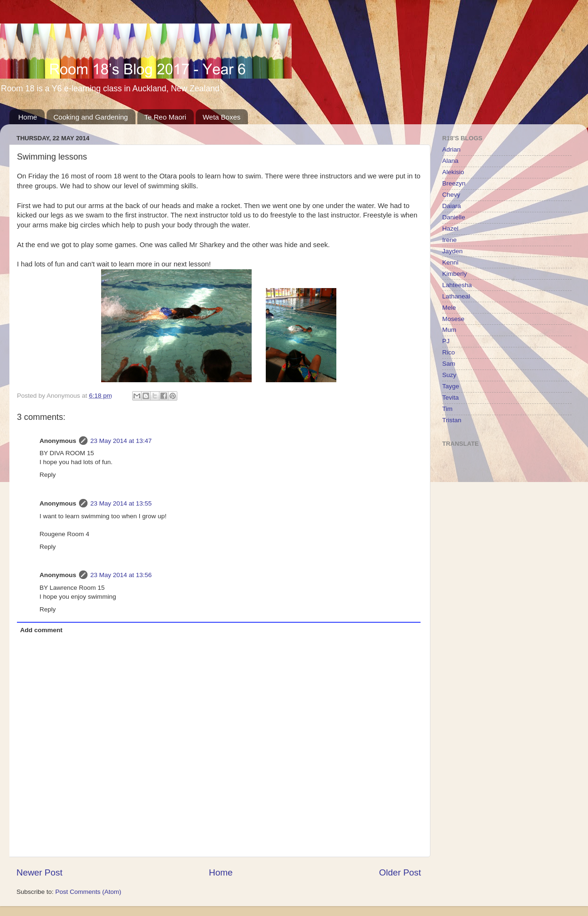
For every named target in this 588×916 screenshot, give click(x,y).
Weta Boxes (222, 117)
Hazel (450, 229)
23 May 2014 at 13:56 (121, 575)
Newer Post (40, 872)
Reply (48, 475)
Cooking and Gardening (91, 117)
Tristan (452, 420)
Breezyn (454, 183)
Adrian (451, 149)
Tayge (451, 386)
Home (28, 117)
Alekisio (453, 172)
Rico (449, 352)
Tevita (450, 398)
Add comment (41, 630)
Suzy (449, 375)
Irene (449, 240)
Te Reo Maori (165, 117)
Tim (447, 409)
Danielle (454, 217)
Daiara (452, 206)
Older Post (400, 872)
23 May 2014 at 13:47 (121, 441)
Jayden (453, 251)
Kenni (450, 262)
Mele (449, 308)
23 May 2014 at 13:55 (121, 503)
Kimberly (455, 274)
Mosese (453, 319)
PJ (446, 341)
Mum (449, 330)
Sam (449, 364)
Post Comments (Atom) (88, 892)
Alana (450, 161)
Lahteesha (457, 285)
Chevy (451, 195)
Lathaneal (456, 296)
